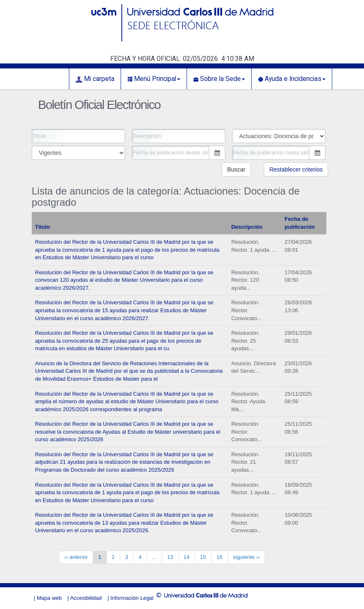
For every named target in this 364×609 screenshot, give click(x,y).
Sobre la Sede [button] (219, 79)
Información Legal (132, 598)
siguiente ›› (246, 557)
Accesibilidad (86, 598)
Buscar (236, 169)
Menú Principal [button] (154, 79)
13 (170, 557)
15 (203, 557)
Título (42, 227)
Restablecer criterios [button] (296, 169)
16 (220, 557)
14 (187, 557)
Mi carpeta (95, 79)
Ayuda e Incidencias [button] (292, 79)
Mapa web (49, 598)
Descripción (247, 227)
